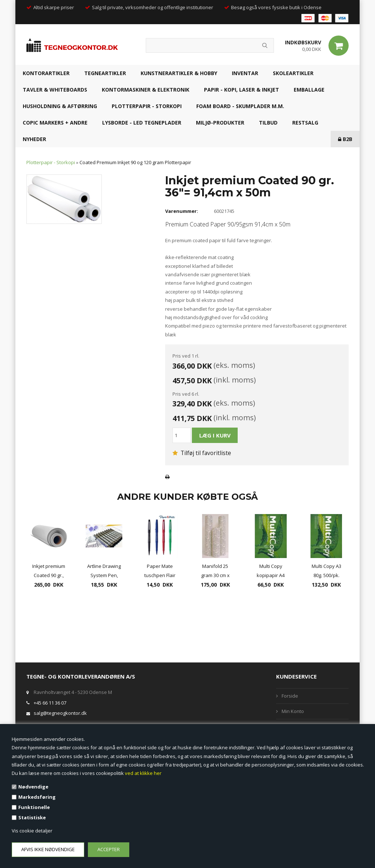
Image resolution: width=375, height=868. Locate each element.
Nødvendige (33, 787)
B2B (345, 139)
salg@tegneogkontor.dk (60, 713)
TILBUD (268, 123)
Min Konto (293, 711)
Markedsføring (37, 797)
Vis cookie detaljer (32, 831)
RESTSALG (305, 123)
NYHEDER (34, 139)
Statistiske (32, 817)
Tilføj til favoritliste (202, 453)
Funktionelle (34, 807)
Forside (290, 696)
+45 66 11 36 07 (50, 703)
